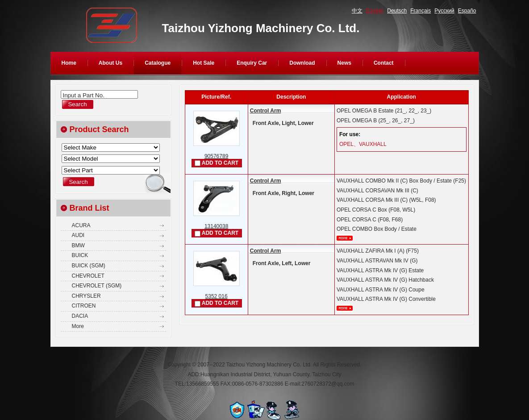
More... (345, 238)
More (78, 326)
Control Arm (266, 111)
